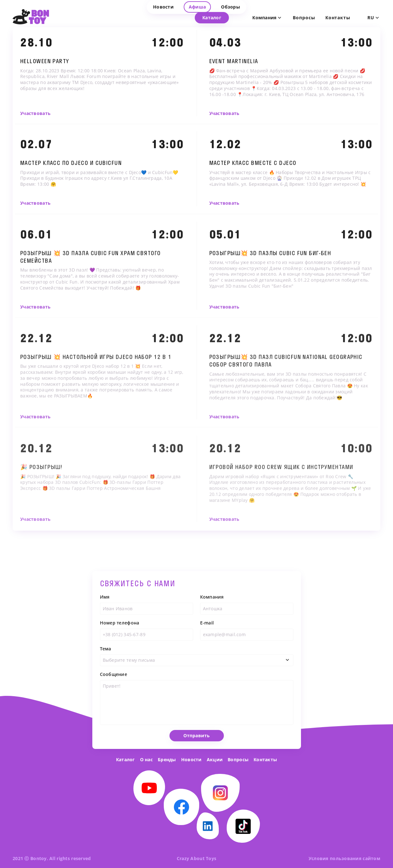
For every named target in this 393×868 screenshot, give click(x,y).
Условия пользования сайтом (344, 858)
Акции (215, 759)
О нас (146, 759)
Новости (191, 759)
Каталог (126, 759)
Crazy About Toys (196, 858)
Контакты (265, 759)
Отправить (196, 744)
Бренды (167, 759)
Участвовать (35, 113)
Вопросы (304, 18)
